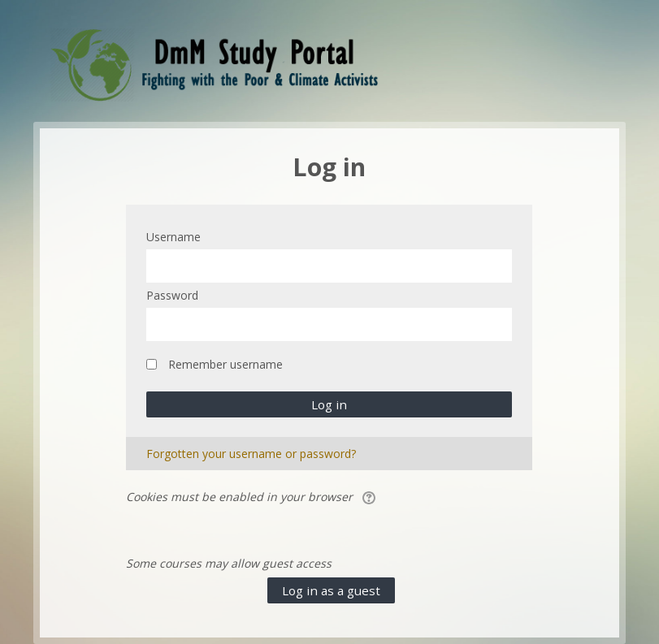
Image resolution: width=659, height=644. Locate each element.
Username (173, 237)
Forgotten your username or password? (251, 454)
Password (172, 295)
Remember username (225, 364)
